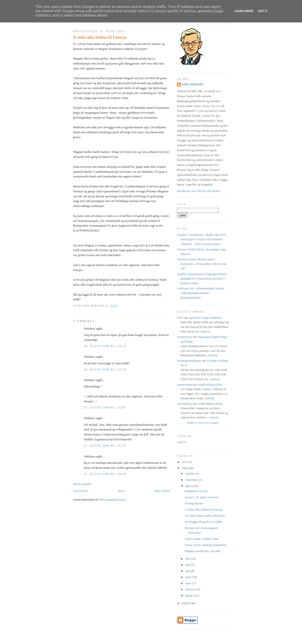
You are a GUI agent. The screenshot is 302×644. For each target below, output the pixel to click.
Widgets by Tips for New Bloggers (203, 423)
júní (188, 565)
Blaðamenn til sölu (196, 491)
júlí (188, 559)
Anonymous (185, 337)
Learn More (244, 11)
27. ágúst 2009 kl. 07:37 (105, 445)
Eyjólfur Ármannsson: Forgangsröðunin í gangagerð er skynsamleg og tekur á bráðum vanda (202, 279)
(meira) (206, 331)
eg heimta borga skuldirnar (205, 318)
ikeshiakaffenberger (189, 361)
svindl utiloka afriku (210, 384)
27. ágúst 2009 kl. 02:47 (105, 407)
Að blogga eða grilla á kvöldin (203, 522)
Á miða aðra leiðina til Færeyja (100, 37)
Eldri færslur (162, 491)
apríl (189, 577)
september (192, 480)
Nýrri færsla (81, 491)
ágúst (189, 486)
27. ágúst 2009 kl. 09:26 (105, 474)
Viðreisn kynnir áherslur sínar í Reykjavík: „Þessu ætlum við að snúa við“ (202, 264)
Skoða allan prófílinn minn (198, 191)
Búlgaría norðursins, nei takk (202, 551)
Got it (263, 11)
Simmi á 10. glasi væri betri (201, 497)
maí (188, 571)
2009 (185, 468)
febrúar (190, 589)
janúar (190, 595)
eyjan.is (182, 442)
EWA (180, 318)
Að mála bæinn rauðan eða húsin (205, 516)
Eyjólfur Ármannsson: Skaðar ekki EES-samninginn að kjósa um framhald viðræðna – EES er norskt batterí (202, 239)
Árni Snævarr (193, 84)
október (191, 474)
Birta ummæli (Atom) (113, 500)
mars (189, 583)
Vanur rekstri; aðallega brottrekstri (206, 545)
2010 (185, 462)
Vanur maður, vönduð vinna (202, 539)
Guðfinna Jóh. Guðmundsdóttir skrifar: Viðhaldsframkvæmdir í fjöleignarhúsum (201, 293)
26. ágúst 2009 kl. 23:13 (105, 346)
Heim (121, 491)
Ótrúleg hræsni (194, 503)
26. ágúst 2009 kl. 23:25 (105, 369)
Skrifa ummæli (82, 484)
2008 (185, 603)
